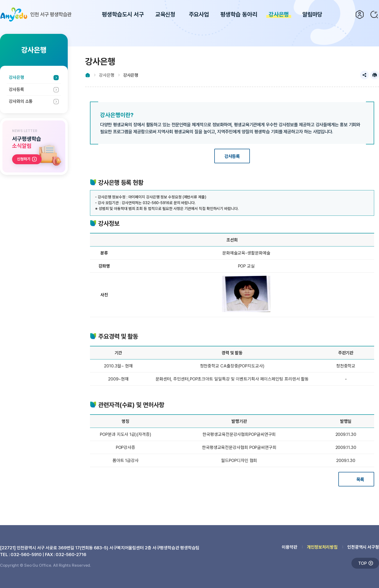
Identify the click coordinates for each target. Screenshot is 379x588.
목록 (360, 480)
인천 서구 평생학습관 (36, 15)
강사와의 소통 (21, 101)
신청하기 (24, 159)
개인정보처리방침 (322, 547)
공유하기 (364, 75)
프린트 (375, 75)
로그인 (360, 15)
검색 (374, 15)
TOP (363, 563)
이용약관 (290, 547)
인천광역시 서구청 (363, 547)
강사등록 (16, 89)
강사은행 (16, 77)
